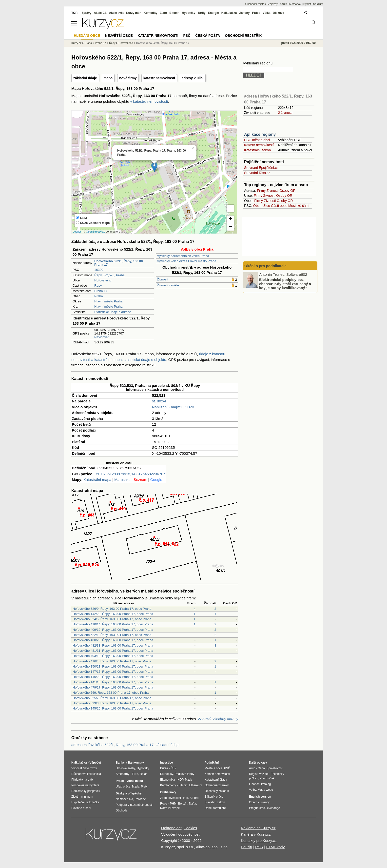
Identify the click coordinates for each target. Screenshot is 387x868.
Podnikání (212, 763)
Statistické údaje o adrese (113, 312)
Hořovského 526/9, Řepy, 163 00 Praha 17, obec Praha (112, 609)
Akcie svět (116, 13)
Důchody (122, 810)
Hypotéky (189, 13)
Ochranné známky (217, 785)
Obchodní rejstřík (256, 4)
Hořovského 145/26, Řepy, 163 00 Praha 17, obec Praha (113, 708)
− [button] (230, 227)
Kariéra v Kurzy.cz (256, 834)
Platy (144, 787)
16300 (99, 270)
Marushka (122, 480)
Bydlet (307, 4)
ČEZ (174, 768)
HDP (180, 780)
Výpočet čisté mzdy (84, 768)
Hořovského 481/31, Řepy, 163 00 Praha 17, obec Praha (113, 651)
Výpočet (95, 763)
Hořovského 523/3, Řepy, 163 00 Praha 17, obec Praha (112, 703)
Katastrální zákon (257, 150)
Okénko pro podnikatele (265, 266)
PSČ (187, 36)
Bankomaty (136, 763)
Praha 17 (101, 291)
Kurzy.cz (76, 43)
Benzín (183, 804)
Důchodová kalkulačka (86, 774)
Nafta (193, 804)
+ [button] (230, 219)
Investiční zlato (178, 798)
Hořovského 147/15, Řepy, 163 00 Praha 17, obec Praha (113, 672)
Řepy (98, 286)
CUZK (190, 407)
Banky (120, 763)
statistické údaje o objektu (145, 360)
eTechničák (267, 778)
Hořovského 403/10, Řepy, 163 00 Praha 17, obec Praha (113, 656)
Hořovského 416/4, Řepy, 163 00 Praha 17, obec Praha (112, 661)
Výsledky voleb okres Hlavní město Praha (187, 261)
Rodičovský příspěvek (86, 791)
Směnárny (123, 774)
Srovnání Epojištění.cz (261, 168)
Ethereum (195, 785)
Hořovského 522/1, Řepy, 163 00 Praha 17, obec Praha (112, 635)
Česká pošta (208, 36)
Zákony (244, 13)
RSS (259, 847)
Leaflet (77, 232)
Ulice (266, 206)
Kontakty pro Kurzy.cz (259, 840)
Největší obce (119, 36)
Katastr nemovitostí (259, 145)
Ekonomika (167, 780)
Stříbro (194, 798)
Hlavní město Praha (108, 301)
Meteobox (295, 4)
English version (260, 797)
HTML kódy (275, 847)
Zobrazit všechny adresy (218, 719)
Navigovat (101, 337)
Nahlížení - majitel (167, 407)
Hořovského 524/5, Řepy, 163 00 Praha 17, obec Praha (112, 619)
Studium (318, 4)
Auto (252, 768)
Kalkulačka (229, 13)
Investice (166, 763)
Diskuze (279, 13)
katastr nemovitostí (159, 78)
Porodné (140, 799)
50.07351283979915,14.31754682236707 (131, 474)
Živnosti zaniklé (168, 285)
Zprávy (87, 13)
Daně (208, 808)
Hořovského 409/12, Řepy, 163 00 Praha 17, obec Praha (113, 630)
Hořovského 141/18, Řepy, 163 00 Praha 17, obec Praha (113, 682)
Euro (135, 774)
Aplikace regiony (260, 134)
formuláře (220, 808)
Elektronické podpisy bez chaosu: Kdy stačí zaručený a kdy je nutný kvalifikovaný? (285, 284)
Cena (261, 768)
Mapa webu (265, 790)
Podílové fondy (184, 774)
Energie (213, 13)
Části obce (279, 206)
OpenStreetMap (96, 232)
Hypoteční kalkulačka (85, 802)
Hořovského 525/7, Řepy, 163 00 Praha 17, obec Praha (112, 698)
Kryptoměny (168, 785)
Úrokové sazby (125, 768)
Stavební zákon (215, 802)
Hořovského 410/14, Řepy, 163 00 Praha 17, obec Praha (113, 624)
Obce (257, 206)
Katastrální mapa (97, 480)
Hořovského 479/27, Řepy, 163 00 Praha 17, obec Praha (113, 687)
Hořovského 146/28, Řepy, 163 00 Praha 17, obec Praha (113, 677)
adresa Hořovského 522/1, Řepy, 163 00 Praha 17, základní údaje (125, 745)
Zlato (164, 13)
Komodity (150, 13)
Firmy (261, 191)
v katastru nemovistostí (149, 101)
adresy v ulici (193, 78)
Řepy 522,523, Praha (109, 275)
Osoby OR (287, 191)
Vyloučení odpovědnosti (181, 834)
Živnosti (163, 279)
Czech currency (259, 802)
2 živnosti (285, 113)
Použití (247, 847)
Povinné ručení (81, 808)
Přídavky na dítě (82, 780)
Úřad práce (123, 787)
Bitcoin (174, 13)
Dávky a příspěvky (129, 793)
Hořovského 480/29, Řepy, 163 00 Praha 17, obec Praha (113, 640)
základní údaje (85, 78)
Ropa (164, 804)
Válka (266, 13)
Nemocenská (124, 799)
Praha (99, 296)
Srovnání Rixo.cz (257, 173)
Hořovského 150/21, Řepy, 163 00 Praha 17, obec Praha (113, 666)
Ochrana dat (171, 828)
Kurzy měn (134, 13)
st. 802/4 (159, 401)
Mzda (136, 787)
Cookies (190, 828)
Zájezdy (273, 4)
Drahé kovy (168, 792)
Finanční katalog (260, 784)
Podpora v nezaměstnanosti (134, 805)
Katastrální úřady (216, 780)
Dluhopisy (167, 774)
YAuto (283, 4)
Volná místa (135, 781)
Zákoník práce (214, 797)
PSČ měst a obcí (257, 140)
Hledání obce (87, 36)
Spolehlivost (275, 768)
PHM (173, 804)
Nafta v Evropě (170, 808)
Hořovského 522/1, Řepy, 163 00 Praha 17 (163, 43)
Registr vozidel (259, 774)
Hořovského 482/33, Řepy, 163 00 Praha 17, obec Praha (113, 645)
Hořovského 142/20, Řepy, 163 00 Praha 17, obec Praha (113, 614)
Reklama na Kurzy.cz (258, 828)
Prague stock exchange (264, 808)
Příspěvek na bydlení (85, 785)
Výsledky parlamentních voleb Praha (183, 256)
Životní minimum (82, 797)
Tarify (202, 13)
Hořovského (103, 280)
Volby (252, 790)
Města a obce (213, 768)
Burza (164, 768)
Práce (256, 13)
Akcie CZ (100, 13)
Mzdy (189, 780)
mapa (108, 78)
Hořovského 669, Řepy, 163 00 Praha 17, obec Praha (111, 693)
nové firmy (128, 78)
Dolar (143, 774)
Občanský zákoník (217, 791)
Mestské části (299, 206)
